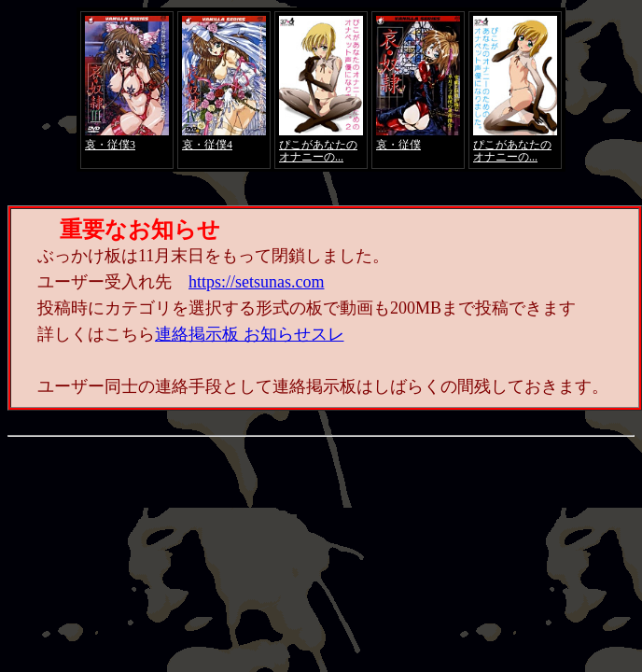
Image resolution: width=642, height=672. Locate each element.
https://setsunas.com (257, 282)
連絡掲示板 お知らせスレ (250, 334)
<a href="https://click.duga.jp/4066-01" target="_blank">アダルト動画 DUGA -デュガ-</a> (321, 90)
